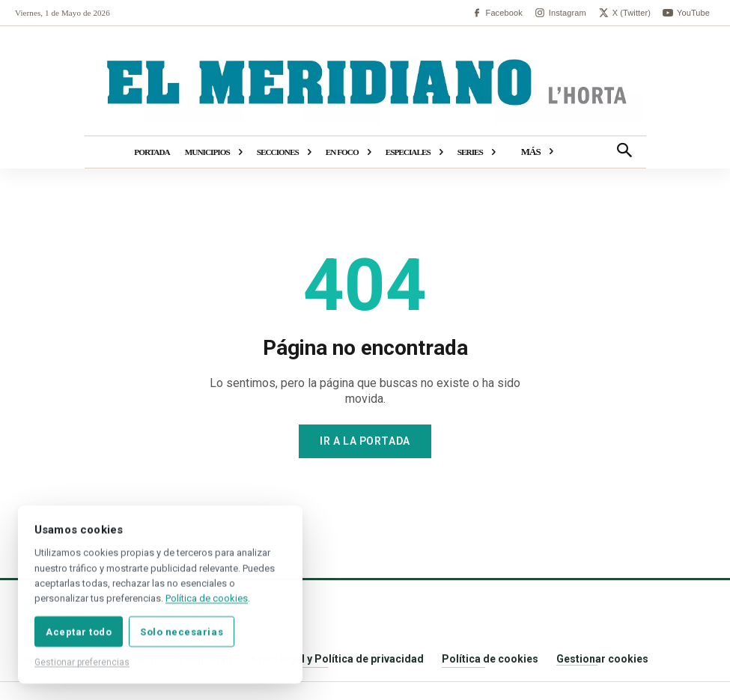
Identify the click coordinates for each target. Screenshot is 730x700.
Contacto (137, 659)
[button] (624, 152)
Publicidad (205, 659)
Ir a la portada (365, 441)
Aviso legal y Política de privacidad (337, 659)
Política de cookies (490, 659)
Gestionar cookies (602, 659)
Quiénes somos (57, 659)
